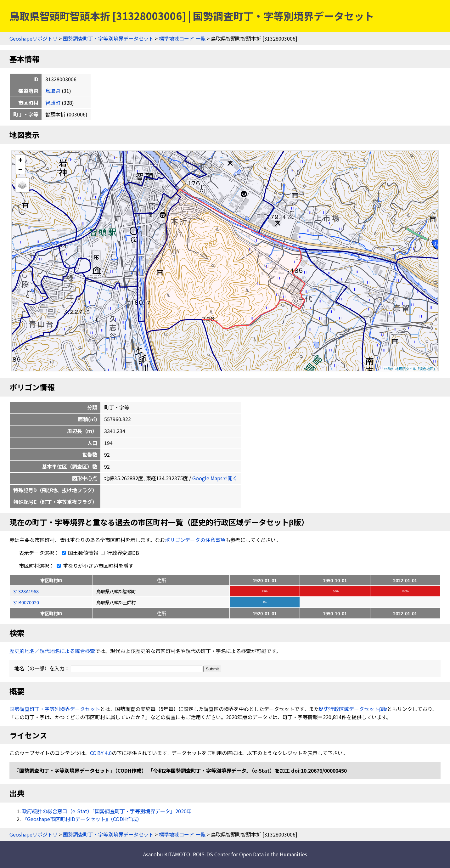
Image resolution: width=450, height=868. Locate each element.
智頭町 (53, 103)
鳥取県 (53, 91)
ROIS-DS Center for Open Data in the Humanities (250, 854)
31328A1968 (26, 591)
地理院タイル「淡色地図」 (416, 369)
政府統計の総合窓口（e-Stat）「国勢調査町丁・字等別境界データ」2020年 (107, 811)
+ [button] (20, 159)
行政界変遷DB (120, 553)
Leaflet (387, 369)
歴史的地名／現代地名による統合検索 (52, 651)
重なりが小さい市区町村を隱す (94, 566)
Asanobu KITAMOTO (167, 854)
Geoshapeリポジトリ (34, 38)
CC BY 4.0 (101, 753)
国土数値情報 (79, 553)
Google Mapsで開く (215, 478)
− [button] (20, 169)
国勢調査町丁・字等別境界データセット (108, 38)
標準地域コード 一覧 (182, 38)
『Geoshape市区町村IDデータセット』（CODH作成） (82, 819)
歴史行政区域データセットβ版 (353, 709)
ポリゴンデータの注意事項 (195, 540)
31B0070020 (26, 602)
